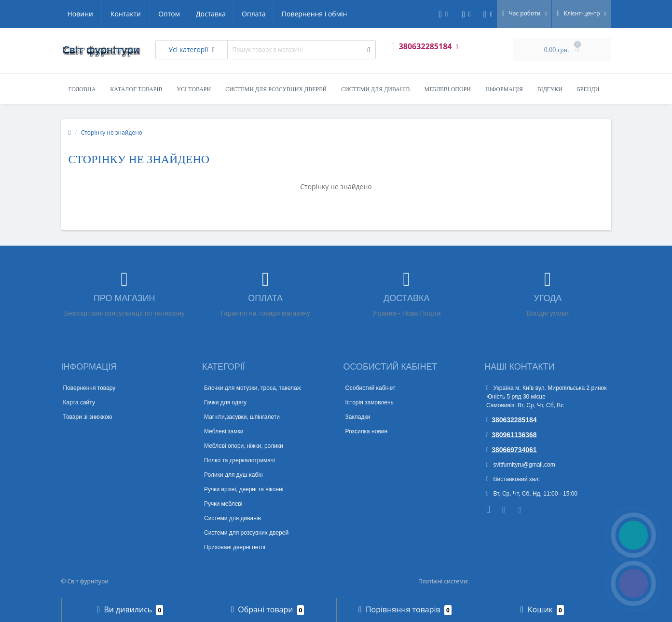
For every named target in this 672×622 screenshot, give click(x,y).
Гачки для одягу (225, 402)
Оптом (78, 14)
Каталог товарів (136, 89)
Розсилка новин (367, 431)
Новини (291, 14)
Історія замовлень (370, 402)
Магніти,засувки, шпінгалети (242, 417)
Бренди (588, 89)
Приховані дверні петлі (235, 547)
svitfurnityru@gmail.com (521, 465)
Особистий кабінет (370, 388)
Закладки (358, 417)
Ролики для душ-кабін (233, 475)
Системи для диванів (375, 89)
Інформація (504, 89)
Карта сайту (79, 402)
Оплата (166, 14)
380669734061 (512, 450)
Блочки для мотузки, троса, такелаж (253, 388)
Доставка (121, 14)
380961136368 (512, 435)
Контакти (336, 14)
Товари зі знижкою (88, 417)
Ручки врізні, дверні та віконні (244, 489)
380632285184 (512, 420)
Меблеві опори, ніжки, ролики (244, 446)
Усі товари (194, 89)
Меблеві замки (224, 431)
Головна (82, 89)
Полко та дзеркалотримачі (240, 460)
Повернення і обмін (228, 14)
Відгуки (550, 89)
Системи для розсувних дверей (276, 89)
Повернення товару (89, 388)
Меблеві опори (448, 89)
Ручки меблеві (223, 504)
